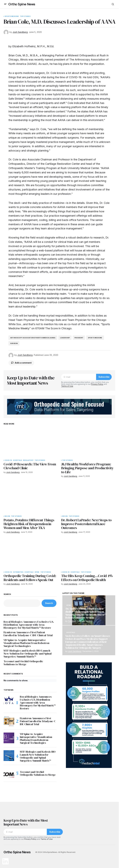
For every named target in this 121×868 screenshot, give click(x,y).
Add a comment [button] (23, 363)
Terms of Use (67, 386)
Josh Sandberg (75, 651)
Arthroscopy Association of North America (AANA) (33, 338)
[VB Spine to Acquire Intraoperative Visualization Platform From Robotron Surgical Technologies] (9, 738)
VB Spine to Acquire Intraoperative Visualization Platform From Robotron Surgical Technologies (26, 643)
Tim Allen (72, 621)
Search (7, 594)
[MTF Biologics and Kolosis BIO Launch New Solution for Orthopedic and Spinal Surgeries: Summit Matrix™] (9, 756)
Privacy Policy (97, 384)
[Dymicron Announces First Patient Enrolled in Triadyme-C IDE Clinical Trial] (9, 721)
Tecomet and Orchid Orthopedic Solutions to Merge (23, 663)
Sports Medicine (12, 16)
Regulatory (28, 460)
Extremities (18, 572)
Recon (7, 516)
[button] (5, 4)
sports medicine (95, 338)
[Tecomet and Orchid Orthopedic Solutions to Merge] (9, 773)
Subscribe (104, 377)
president (79, 338)
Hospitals (17, 460)
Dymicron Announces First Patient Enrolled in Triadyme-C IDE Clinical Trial (28, 634)
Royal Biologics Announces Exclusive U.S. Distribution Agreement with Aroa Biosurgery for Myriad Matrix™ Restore (29, 625)
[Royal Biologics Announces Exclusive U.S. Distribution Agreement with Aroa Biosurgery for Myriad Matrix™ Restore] (9, 701)
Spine (37, 572)
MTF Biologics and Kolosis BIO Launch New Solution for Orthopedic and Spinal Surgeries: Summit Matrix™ (28, 654)
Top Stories (25, 16)
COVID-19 (8, 460)
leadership (65, 338)
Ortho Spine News (22, 4)
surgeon (14, 343)
